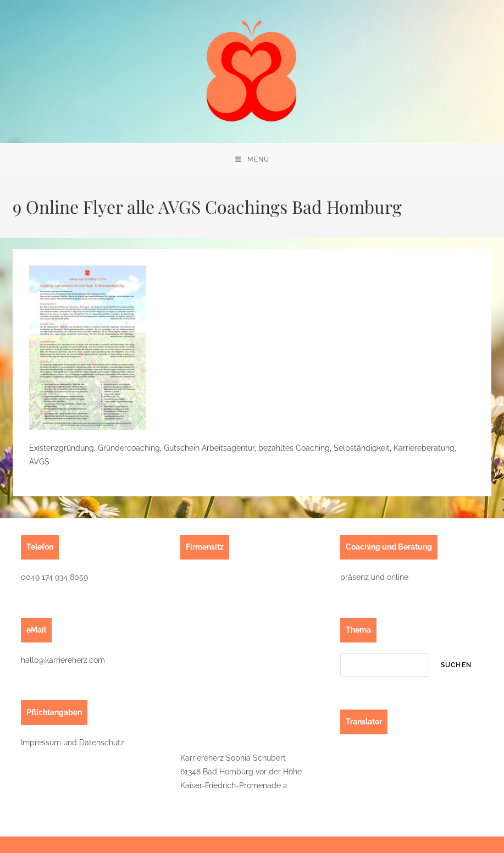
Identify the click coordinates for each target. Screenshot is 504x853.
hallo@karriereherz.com (63, 660)
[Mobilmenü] (252, 159)
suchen (456, 665)
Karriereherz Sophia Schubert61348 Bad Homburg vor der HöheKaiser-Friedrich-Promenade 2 (241, 772)
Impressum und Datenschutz (73, 743)
